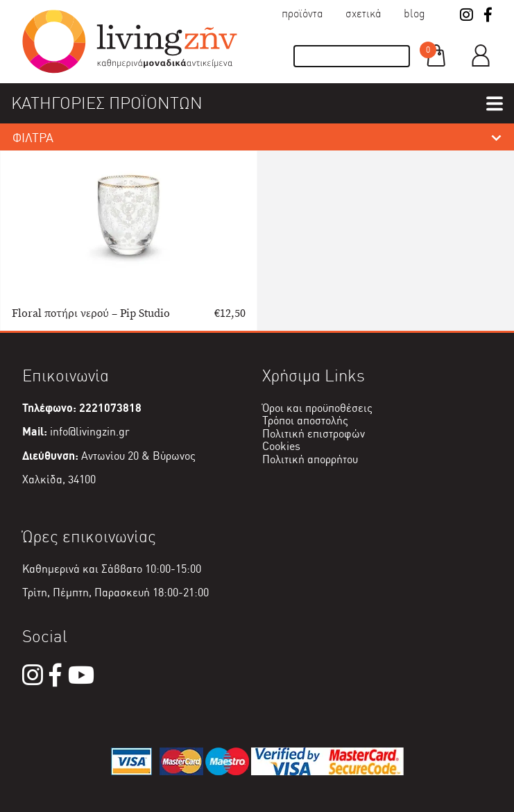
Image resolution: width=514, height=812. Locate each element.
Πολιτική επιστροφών (314, 434)
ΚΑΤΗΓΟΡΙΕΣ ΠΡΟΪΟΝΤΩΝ (107, 103)
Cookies (281, 446)
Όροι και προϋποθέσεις (317, 408)
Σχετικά (363, 14)
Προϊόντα (302, 14)
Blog (414, 14)
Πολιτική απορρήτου (310, 459)
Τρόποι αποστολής (305, 421)
